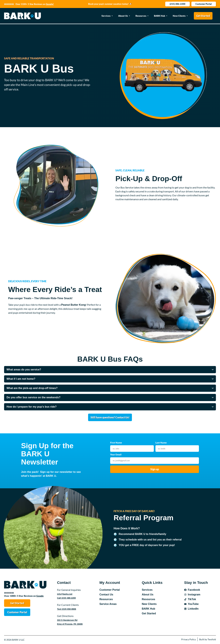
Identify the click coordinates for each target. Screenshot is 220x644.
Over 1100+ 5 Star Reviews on (35, 4)
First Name (116, 443)
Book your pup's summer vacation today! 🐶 (110, 4)
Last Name (161, 443)
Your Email (116, 455)
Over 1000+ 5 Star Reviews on (24, 596)
